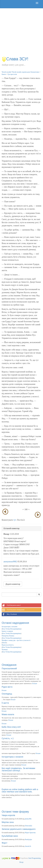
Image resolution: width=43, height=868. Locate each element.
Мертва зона (8, 822)
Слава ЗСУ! (15, 59)
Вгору (21, 862)
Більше (35, 684)
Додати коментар (13, 584)
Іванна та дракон (7, 631)
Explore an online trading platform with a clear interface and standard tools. (20, 791)
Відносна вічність (8, 645)
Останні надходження (15, 623)
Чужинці (5, 650)
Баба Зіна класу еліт (11, 727)
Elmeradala (29, 826)
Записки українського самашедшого (19, 829)
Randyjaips (28, 839)
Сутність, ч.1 (8, 738)
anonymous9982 (10, 562)
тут (15, 520)
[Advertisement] (21, 34)
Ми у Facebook (9, 614)
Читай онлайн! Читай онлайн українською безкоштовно (20, 72)
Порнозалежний (9, 669)
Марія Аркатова (30, 833)
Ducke (4, 643)
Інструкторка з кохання (10, 627)
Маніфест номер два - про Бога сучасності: (16, 640)
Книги (4, 74)
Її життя (5, 703)
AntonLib (28, 846)
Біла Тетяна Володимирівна (12, 629)
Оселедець (7, 694)
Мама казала (8, 714)
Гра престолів (12, 74)
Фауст (5, 843)
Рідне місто (7, 687)
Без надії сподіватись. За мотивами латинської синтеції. (18, 769)
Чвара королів (8, 815)
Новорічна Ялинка (8, 636)
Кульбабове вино (10, 836)
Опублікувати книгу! (11, 605)
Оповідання (9, 665)
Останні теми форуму (15, 812)
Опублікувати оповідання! (13, 610)
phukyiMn (28, 819)
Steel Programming (35, 858)
